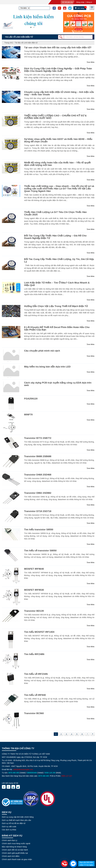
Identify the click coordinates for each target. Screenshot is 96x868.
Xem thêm (90, 62)
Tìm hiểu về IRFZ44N (36, 674)
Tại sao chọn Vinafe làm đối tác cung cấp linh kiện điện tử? (58, 47)
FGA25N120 (31, 399)
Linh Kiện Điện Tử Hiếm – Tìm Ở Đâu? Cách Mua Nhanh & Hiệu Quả (57, 284)
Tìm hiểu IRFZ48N (34, 654)
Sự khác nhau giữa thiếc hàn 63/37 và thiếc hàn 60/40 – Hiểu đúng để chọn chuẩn (58, 140)
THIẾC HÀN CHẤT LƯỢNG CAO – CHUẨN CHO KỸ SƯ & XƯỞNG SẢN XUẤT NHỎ (55, 117)
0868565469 (32, 773)
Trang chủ (9, 43)
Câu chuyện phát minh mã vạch (42, 351)
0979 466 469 (14, 773)
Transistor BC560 (34, 713)
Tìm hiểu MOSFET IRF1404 (39, 632)
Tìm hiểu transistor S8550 (39, 529)
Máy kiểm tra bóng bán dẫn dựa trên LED (47, 367)
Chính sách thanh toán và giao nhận (17, 859)
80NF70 (28, 415)
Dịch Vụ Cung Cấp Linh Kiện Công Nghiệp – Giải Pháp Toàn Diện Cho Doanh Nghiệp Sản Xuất (58, 70)
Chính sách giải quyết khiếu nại (15, 853)
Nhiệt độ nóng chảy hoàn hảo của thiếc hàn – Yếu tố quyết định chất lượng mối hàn (57, 164)
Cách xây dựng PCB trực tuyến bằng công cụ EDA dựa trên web (58, 384)
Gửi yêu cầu (67, 2)
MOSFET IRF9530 (34, 590)
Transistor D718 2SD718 (38, 511)
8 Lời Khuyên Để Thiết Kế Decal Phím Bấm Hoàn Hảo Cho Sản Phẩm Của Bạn (57, 328)
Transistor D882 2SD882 (38, 493)
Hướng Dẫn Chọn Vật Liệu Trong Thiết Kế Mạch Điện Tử (56, 306)
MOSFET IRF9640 (34, 569)
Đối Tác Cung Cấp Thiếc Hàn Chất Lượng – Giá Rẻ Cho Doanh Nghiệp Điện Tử (55, 237)
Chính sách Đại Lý (9, 840)
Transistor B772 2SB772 (38, 438)
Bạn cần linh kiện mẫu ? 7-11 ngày (86, 864)
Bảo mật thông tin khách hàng (14, 847)
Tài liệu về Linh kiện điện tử (26, 43)
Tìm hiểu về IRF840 (35, 695)
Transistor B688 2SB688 (38, 456)
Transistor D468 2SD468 (38, 475)
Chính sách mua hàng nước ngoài (16, 843)
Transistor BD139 (34, 611)
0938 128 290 (50, 773)
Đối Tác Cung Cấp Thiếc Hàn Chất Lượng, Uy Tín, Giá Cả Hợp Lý (59, 260)
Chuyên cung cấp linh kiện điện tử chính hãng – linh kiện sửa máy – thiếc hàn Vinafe (59, 93)
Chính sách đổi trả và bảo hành (15, 850)
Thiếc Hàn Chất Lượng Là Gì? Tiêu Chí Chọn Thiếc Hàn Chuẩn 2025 (55, 213)
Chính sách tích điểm (11, 856)
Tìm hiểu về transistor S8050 (40, 551)
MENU (92, 9)
